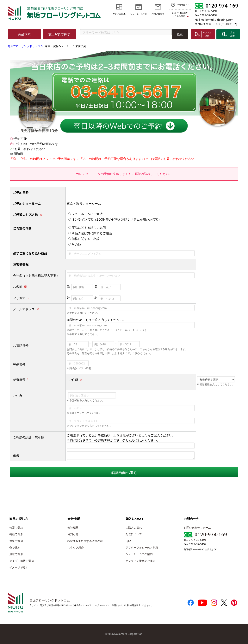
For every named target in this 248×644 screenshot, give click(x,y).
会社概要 (73, 527)
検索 (180, 34)
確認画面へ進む (124, 472)
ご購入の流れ (134, 527)
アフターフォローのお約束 (142, 547)
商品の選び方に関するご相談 (90, 233)
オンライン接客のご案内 (140, 561)
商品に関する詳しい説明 (87, 227)
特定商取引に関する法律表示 (85, 541)
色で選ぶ (15, 547)
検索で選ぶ (16, 527)
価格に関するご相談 (84, 239)
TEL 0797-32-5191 (206, 11)
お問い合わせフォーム (197, 527)
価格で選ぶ (16, 541)
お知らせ (73, 534)
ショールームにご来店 (86, 214)
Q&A (128, 541)
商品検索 (24, 34)
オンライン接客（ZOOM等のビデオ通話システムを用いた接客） (115, 219)
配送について (134, 534)
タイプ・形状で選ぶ (22, 561)
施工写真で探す (59, 34)
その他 (75, 244)
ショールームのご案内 (139, 554)
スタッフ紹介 (76, 547)
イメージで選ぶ (19, 567)
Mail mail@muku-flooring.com (214, 20)
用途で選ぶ (16, 554)
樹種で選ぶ (16, 534)
